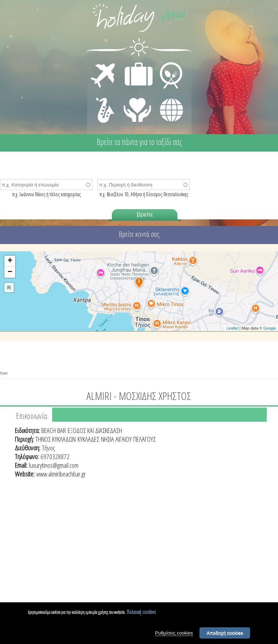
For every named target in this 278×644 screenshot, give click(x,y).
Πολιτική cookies (141, 614)
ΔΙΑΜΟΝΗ (135, 64)
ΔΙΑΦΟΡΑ (168, 96)
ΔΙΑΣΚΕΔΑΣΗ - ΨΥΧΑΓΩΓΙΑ (103, 102)
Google (270, 328)
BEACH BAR (54, 430)
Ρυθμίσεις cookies (174, 635)
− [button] (10, 272)
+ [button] (10, 261)
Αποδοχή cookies (225, 635)
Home (4, 373)
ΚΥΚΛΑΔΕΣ (88, 439)
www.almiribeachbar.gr (61, 474)
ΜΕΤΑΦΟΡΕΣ (104, 64)
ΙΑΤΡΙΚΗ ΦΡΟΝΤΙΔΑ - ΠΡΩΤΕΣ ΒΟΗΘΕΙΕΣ (138, 107)
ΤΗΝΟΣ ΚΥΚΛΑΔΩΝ (56, 439)
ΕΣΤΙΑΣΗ (167, 64)
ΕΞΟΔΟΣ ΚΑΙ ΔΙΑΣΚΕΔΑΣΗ (95, 430)
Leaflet (232, 328)
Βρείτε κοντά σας (139, 234)
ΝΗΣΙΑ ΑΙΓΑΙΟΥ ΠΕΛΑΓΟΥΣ (128, 439)
